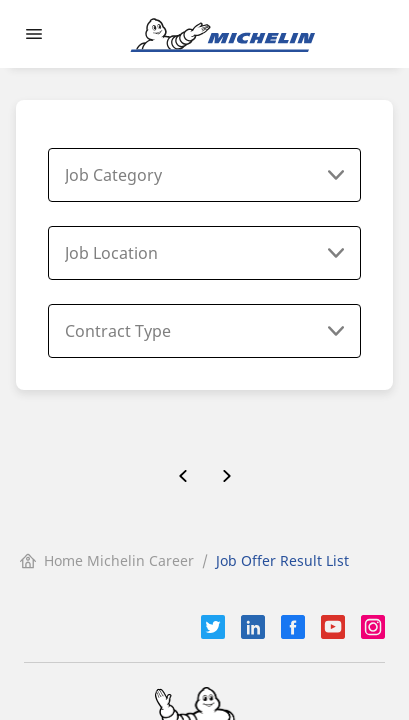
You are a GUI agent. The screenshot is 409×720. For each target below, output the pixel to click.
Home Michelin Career (107, 560)
